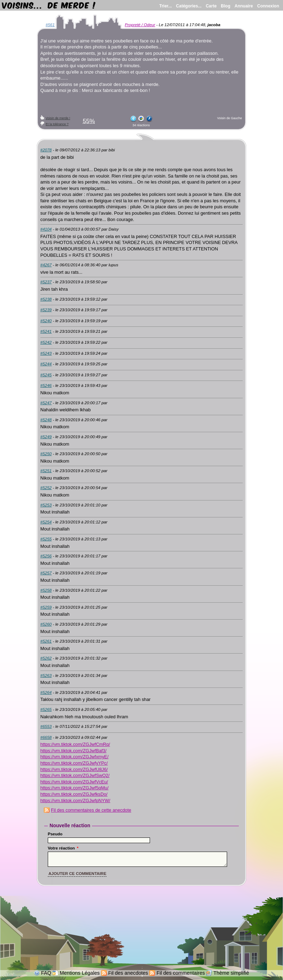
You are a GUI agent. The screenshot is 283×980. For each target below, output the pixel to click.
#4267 (46, 265)
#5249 (46, 437)
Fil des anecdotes (128, 973)
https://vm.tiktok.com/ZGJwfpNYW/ (75, 801)
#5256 (46, 556)
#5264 (46, 692)
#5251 (46, 471)
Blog (226, 6)
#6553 (46, 726)
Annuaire (244, 6)
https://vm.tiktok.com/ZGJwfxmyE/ (74, 757)
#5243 (46, 353)
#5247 (46, 403)
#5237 (46, 282)
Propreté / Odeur (140, 25)
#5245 (46, 375)
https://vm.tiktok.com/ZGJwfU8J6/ (74, 769)
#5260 (46, 624)
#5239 (46, 310)
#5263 (46, 675)
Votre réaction (63, 848)
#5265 (46, 709)
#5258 (46, 590)
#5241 (46, 331)
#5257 (46, 573)
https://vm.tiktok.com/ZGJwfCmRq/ (75, 744)
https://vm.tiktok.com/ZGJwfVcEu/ (74, 782)
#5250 (46, 454)
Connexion (268, 6)
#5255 (46, 539)
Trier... (165, 6)
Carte (211, 6)
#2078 (46, 150)
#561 (50, 25)
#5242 (46, 342)
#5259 (46, 607)
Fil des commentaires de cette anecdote (91, 810)
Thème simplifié (231, 973)
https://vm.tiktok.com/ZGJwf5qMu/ (74, 788)
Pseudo (55, 834)
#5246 (46, 385)
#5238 (46, 299)
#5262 (46, 658)
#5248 (46, 420)
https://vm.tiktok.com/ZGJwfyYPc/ (74, 763)
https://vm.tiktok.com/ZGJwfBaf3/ (73, 751)
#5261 (46, 641)
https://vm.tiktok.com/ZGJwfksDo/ (74, 794)
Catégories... (189, 6)
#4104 (46, 229)
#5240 (46, 321)
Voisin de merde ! (58, 118)
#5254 (46, 522)
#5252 (46, 488)
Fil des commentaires (181, 973)
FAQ (46, 973)
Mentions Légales (80, 973)
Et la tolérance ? (57, 124)
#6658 (46, 737)
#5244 (46, 364)
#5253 (46, 505)
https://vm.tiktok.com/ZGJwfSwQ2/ (75, 775)
